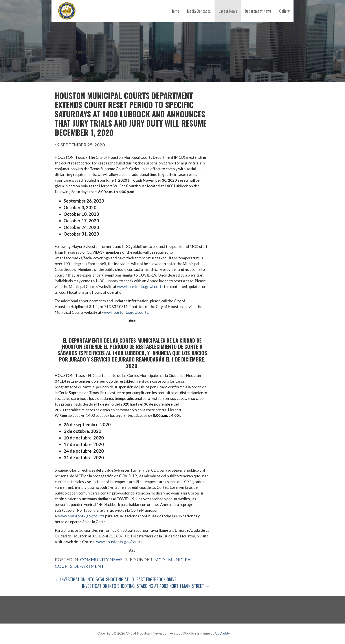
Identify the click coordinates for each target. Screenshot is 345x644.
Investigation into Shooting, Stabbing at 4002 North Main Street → (146, 586)
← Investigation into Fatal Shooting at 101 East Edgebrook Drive (116, 579)
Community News (101, 559)
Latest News (228, 11)
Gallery (284, 11)
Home (175, 11)
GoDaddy (222, 633)
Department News (258, 11)
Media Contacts (199, 11)
